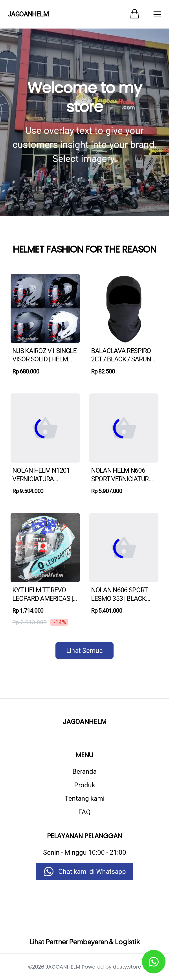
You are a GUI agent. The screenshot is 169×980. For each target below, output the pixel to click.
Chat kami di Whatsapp (92, 871)
